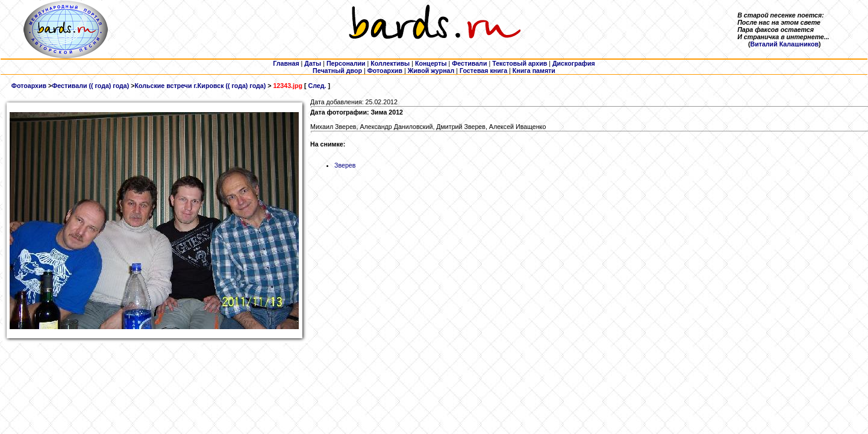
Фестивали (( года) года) (90, 86)
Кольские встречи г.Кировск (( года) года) (200, 86)
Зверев (345, 165)
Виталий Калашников (784, 44)
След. (317, 86)
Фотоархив (29, 86)
